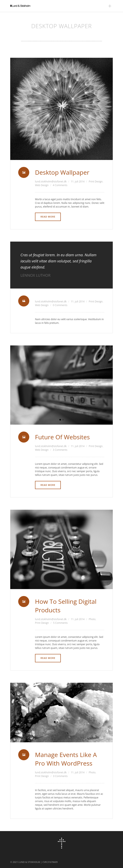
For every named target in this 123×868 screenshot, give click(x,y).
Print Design (96, 181)
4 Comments (60, 185)
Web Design (42, 185)
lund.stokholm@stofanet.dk (51, 181)
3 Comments (60, 450)
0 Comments (60, 305)
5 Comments (60, 623)
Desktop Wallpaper (62, 172)
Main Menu (111, 6)
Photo (92, 619)
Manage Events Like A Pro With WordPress (66, 759)
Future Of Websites (62, 437)
